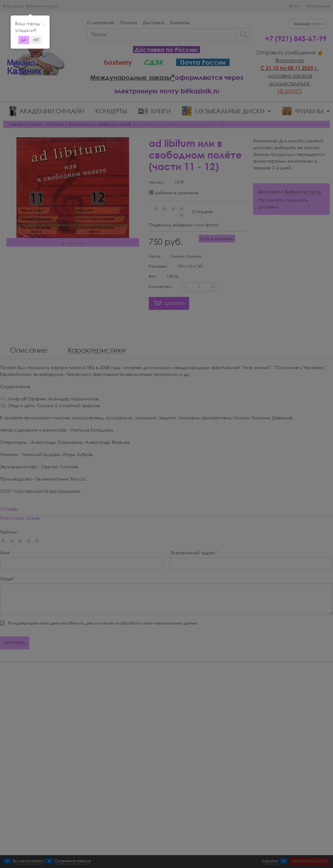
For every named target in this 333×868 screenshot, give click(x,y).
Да (24, 40)
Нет (36, 40)
